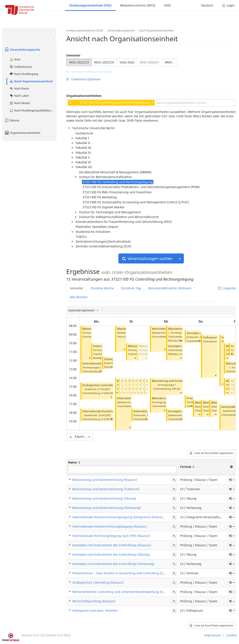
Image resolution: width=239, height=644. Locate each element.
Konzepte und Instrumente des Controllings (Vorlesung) (113, 564)
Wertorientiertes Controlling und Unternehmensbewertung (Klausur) (123, 592)
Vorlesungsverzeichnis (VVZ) (90, 5)
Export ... (80, 436)
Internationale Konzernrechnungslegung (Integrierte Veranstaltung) (123, 517)
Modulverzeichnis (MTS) (138, 5)
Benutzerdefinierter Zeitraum (170, 288)
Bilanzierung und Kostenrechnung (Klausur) (105, 480)
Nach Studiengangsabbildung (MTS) (33, 110)
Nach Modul (20, 103)
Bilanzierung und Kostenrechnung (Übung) (104, 498)
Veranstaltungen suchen (147, 258)
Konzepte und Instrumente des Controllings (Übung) (111, 554)
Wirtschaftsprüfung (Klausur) (94, 601)
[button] (90, 358)
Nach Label (19, 96)
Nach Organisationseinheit (31, 81)
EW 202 (176, 389)
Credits (232, 635)
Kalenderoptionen (82, 310)
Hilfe (167, 5)
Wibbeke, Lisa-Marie (180, 354)
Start (15, 59)
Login (228, 5)
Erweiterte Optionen (84, 79)
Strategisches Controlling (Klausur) (105, 385)
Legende (227, 288)
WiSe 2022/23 (79, 62)
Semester (73, 55)
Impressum (212, 635)
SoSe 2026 (127, 62)
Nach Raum (19, 88)
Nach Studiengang (24, 74)
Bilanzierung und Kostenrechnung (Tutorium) (182, 381)
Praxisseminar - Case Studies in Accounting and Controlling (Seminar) (123, 573)
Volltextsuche (21, 67)
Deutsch (207, 5)
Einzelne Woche (102, 288)
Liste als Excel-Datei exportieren (212, 453)
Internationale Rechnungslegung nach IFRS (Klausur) (111, 536)
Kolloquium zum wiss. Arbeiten (95, 610)
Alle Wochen (79, 297)
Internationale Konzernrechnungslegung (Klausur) (110, 526)
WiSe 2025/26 (104, 62)
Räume (12, 120)
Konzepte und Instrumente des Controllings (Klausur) (112, 545)
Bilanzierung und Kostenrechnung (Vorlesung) (107, 508)
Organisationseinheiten (22, 133)
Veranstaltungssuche (22, 50)
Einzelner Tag (131, 288)
